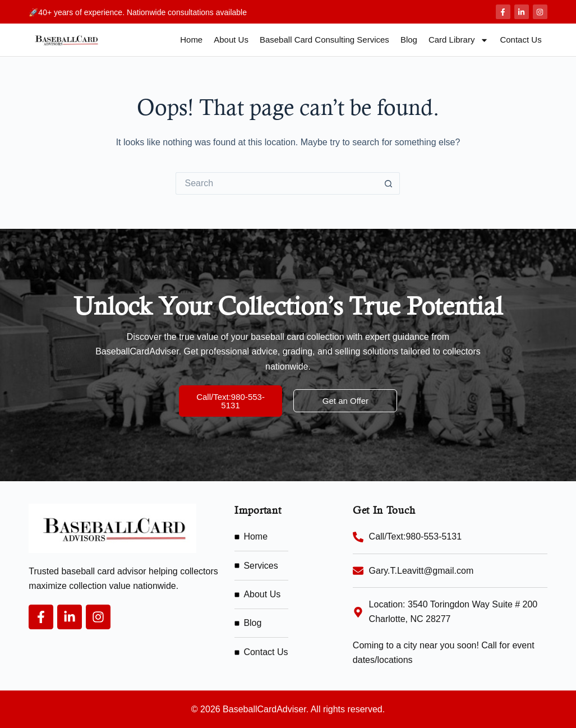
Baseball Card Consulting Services (324, 40)
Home (191, 40)
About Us (231, 40)
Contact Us (520, 40)
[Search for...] (277, 183)
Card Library (459, 40)
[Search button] (389, 183)
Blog (409, 40)
